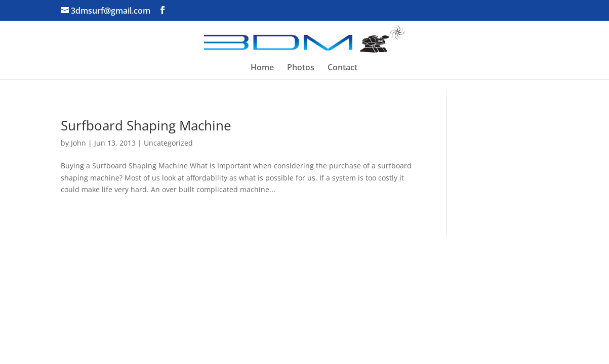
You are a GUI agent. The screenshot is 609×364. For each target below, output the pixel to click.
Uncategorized (168, 143)
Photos (301, 68)
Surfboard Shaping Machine (146, 125)
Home (262, 68)
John (78, 143)
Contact (342, 68)
